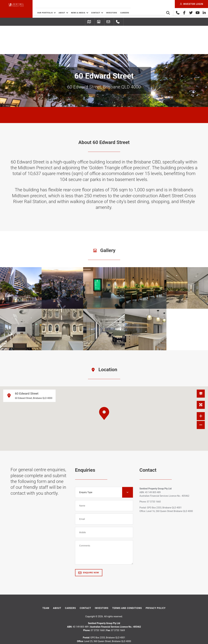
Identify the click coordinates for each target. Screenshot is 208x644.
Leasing (120, 22)
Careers (141, 13)
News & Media (94, 13)
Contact (112, 13)
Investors (127, 13)
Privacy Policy (156, 580)
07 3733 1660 (143, 22)
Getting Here (66, 22)
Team (46, 580)
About (78, 13)
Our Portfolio (61, 13)
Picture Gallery (94, 22)
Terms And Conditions (127, 580)
